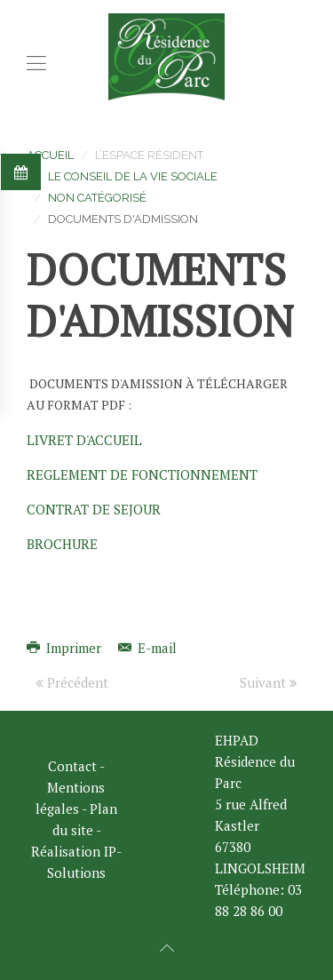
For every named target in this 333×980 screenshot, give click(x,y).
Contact (72, 766)
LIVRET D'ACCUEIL (84, 440)
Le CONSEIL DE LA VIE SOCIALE (133, 176)
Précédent (72, 682)
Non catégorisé (97, 198)
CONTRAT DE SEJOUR (94, 509)
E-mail (147, 648)
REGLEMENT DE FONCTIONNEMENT (142, 474)
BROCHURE (62, 544)
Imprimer (66, 648)
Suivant (269, 682)
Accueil (50, 155)
